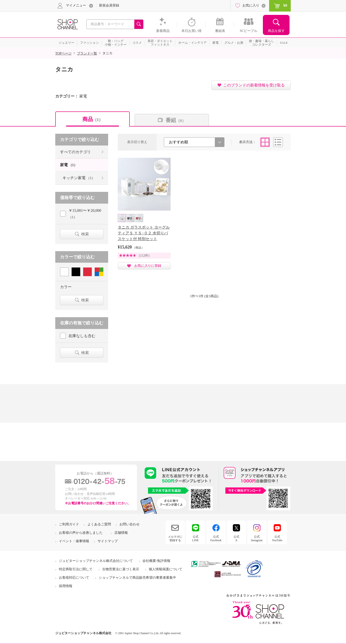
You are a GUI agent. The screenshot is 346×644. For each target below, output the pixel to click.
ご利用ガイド (69, 524)
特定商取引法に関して (76, 569)
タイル (265, 142)
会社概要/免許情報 (156, 561)
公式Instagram (257, 538)
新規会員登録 (109, 5)
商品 (93, 119)
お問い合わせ (130, 524)
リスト (278, 142)
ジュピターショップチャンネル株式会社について (96, 561)
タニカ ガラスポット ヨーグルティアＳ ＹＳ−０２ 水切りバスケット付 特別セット (144, 233)
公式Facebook (216, 538)
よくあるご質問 (99, 524)
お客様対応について (74, 578)
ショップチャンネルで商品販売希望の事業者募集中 (137, 578)
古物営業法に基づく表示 (121, 569)
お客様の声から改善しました (81, 533)
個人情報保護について (166, 569)
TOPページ (63, 53)
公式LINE (195, 538)
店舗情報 (121, 533)
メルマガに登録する (175, 538)
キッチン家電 (79, 178)
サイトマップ (108, 541)
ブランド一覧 (87, 53)
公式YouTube (277, 538)
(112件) (144, 256)
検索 (85, 234)
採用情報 (66, 586)
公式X (236, 538)
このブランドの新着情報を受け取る (254, 85)
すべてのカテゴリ (75, 152)
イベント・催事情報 (74, 541)
